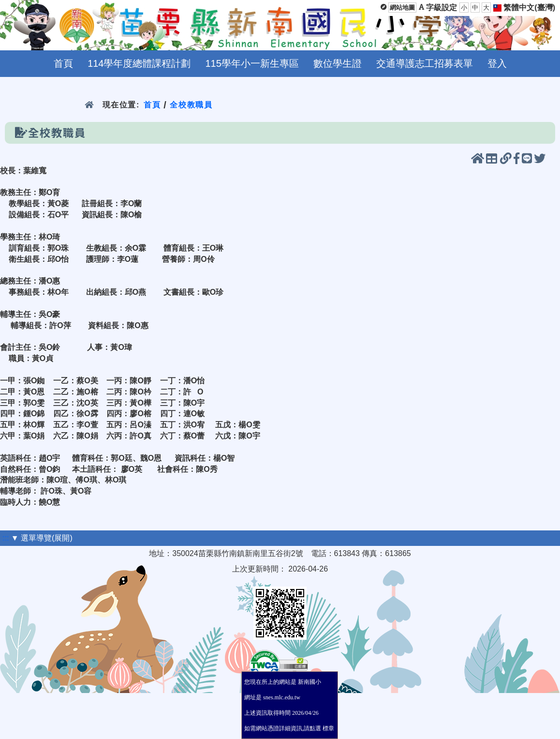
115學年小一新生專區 (252, 63)
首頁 (63, 63)
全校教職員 (191, 105)
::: (6, 538)
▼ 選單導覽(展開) (42, 538)
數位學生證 (338, 63)
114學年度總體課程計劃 (139, 63)
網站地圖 (402, 8)
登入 (497, 63)
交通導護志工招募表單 (425, 63)
